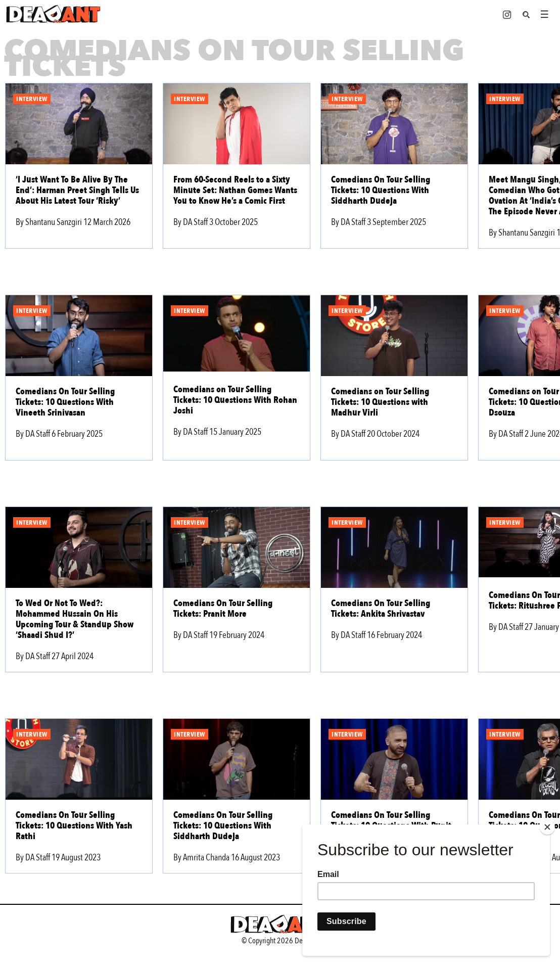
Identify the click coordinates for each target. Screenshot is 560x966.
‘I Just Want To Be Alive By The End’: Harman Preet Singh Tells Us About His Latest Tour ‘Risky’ (77, 190)
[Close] (547, 827)
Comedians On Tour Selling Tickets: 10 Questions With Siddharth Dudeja (381, 190)
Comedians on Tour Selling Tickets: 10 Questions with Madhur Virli (380, 402)
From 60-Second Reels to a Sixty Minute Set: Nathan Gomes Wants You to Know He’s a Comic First (235, 190)
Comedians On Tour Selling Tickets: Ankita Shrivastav (381, 609)
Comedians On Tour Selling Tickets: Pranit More (223, 609)
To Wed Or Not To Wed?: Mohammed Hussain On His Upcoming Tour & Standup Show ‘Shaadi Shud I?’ (75, 619)
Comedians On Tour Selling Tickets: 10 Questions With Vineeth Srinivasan (65, 402)
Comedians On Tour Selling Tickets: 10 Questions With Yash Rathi (74, 826)
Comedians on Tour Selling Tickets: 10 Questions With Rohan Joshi (235, 400)
